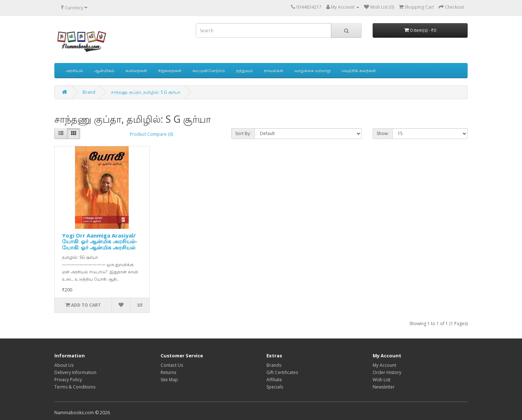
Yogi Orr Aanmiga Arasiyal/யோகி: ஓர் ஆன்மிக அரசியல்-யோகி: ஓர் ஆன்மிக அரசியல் (100, 241)
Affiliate (274, 380)
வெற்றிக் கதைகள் (359, 70)
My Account (384, 365)
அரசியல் (74, 70)
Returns (168, 372)
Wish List (382, 380)
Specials (275, 387)
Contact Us (172, 365)
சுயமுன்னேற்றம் (209, 70)
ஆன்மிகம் (104, 70)
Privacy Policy (68, 380)
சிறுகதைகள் (170, 70)
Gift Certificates (282, 372)
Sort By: (243, 133)
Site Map (169, 380)
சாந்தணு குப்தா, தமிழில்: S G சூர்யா (146, 92)
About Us (64, 365)
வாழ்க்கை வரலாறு (312, 70)
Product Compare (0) (151, 134)
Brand (89, 92)
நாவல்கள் (274, 70)
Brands (274, 365)
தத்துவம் (245, 70)
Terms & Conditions (75, 387)
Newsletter (384, 387)
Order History (387, 372)
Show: (383, 133)
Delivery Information (75, 372)
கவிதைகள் (136, 70)
